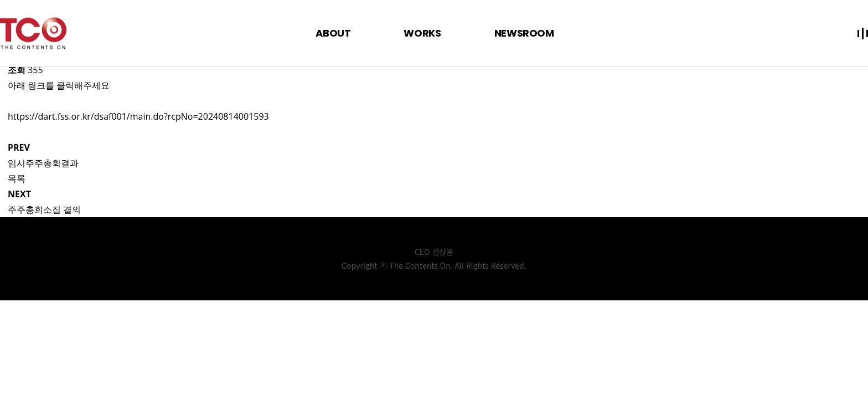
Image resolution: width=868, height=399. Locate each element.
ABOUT (333, 33)
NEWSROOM (524, 33)
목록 (17, 178)
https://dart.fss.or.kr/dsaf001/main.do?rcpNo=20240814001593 (138, 116)
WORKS (422, 33)
